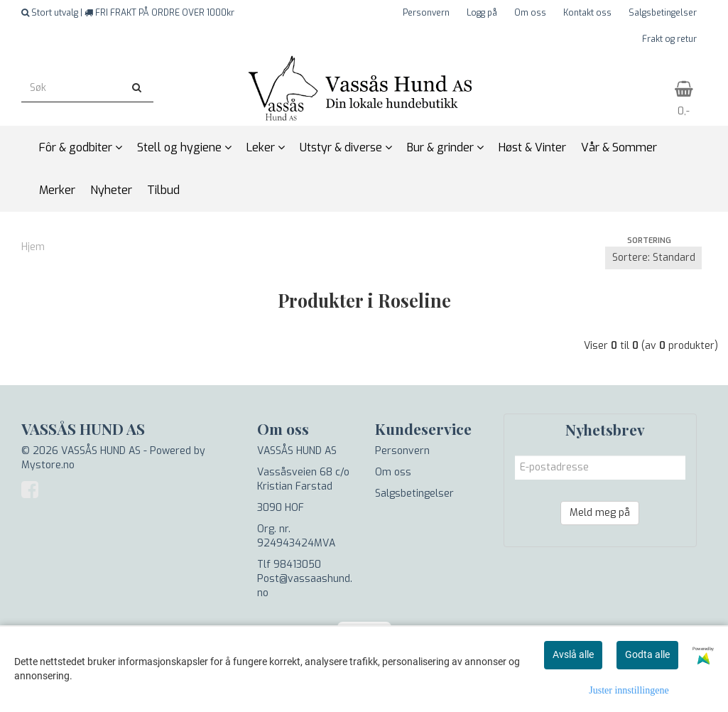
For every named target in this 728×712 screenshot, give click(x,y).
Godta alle (647, 654)
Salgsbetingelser (663, 13)
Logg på (482, 13)
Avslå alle (573, 654)
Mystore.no (48, 465)
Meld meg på (600, 513)
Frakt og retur (669, 39)
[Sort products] (653, 258)
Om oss (530, 13)
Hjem (33, 247)
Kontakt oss (587, 13)
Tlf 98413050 (289, 565)
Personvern (426, 13)
